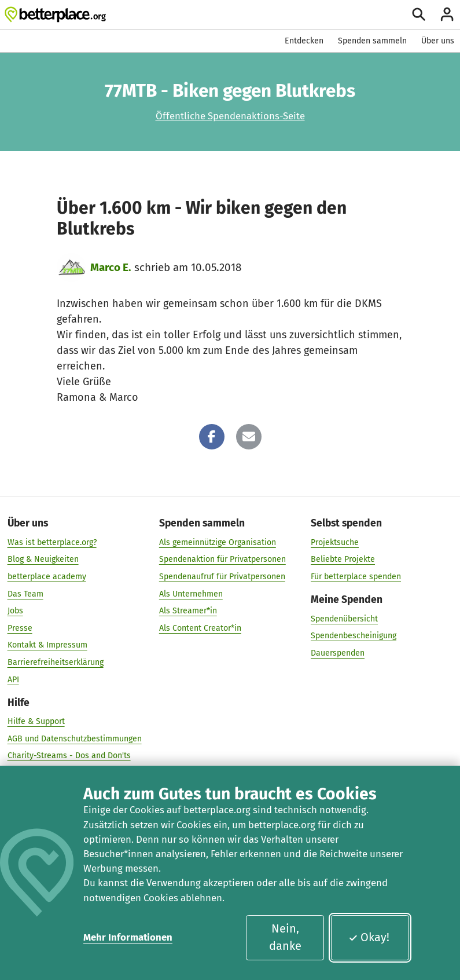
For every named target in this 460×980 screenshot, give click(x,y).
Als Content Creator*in (200, 628)
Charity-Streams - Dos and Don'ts (69, 756)
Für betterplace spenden (356, 577)
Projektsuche (335, 542)
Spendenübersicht (344, 618)
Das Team (25, 593)
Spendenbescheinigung (354, 636)
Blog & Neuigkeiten (43, 559)
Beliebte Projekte (343, 559)
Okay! (369, 937)
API (13, 679)
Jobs (15, 611)
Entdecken (304, 41)
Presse (20, 628)
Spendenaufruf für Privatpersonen (222, 577)
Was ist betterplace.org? (52, 542)
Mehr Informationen (128, 937)
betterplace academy (47, 577)
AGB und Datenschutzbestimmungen (75, 738)
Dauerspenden (338, 652)
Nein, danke (285, 937)
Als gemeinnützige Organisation (218, 542)
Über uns (438, 41)
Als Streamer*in (188, 611)
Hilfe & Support (36, 721)
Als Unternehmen (191, 593)
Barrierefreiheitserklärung (56, 662)
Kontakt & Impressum (47, 645)
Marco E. (111, 267)
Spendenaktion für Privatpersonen (222, 559)
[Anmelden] (447, 14)
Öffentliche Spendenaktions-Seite (230, 116)
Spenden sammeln (372, 41)
